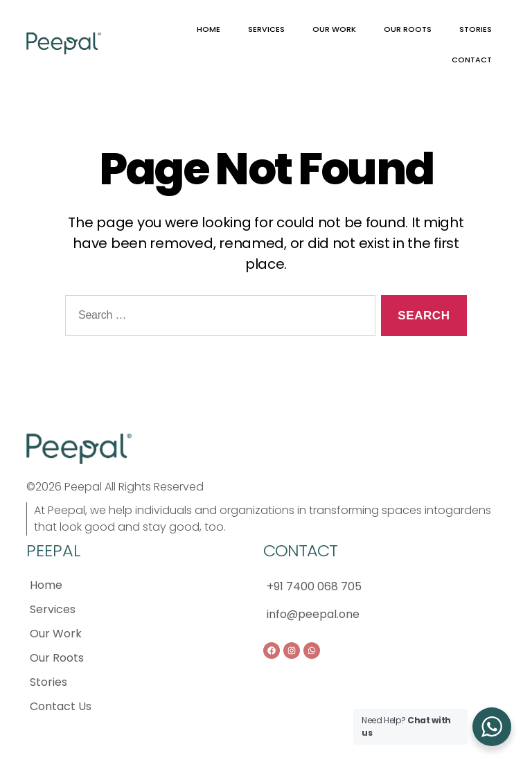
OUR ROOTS (408, 29)
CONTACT (472, 60)
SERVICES (266, 29)
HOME (209, 29)
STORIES (476, 29)
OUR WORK (334, 29)
